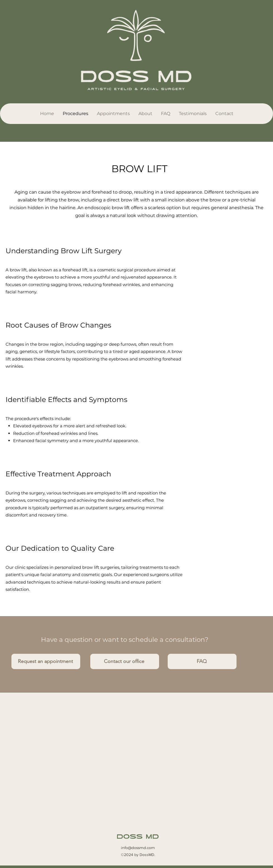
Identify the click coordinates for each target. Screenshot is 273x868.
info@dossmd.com (138, 848)
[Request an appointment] (46, 661)
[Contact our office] (125, 661)
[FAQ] (202, 661)
